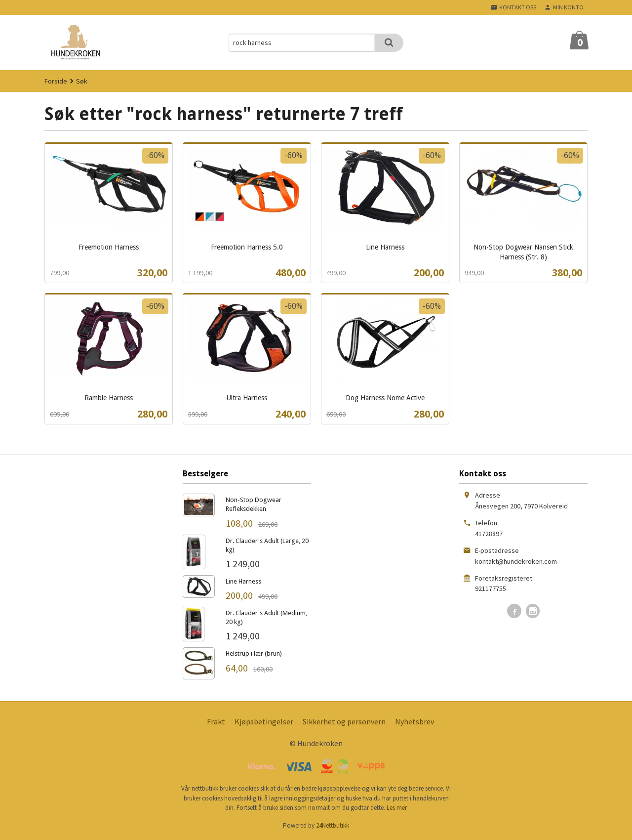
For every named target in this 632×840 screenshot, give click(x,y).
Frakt (216, 721)
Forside (56, 81)
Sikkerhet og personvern (344, 721)
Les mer (397, 808)
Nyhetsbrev (415, 721)
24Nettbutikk (333, 825)
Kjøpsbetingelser (264, 721)
